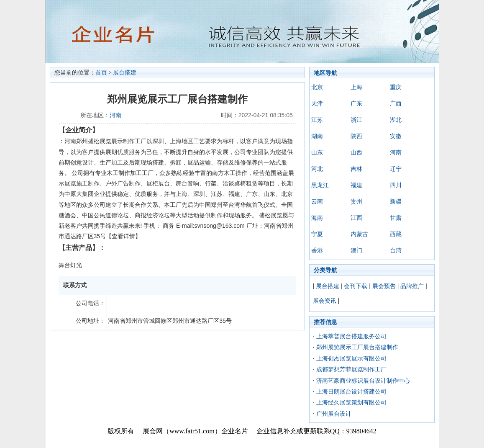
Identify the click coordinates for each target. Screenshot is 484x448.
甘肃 (396, 218)
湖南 (317, 136)
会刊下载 (356, 286)
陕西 (356, 136)
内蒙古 (359, 234)
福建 (356, 185)
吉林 (356, 169)
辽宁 (396, 169)
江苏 (317, 120)
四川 (396, 185)
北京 (317, 87)
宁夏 (317, 234)
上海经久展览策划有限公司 (351, 402)
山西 (356, 152)
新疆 (396, 201)
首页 (101, 73)
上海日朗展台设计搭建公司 (351, 391)
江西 (356, 218)
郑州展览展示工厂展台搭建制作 (357, 347)
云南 (317, 201)
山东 (317, 152)
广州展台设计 (334, 414)
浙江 (356, 120)
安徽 (396, 136)
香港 (317, 250)
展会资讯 (325, 301)
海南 (317, 218)
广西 (396, 103)
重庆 (396, 87)
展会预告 (384, 286)
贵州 (356, 201)
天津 (317, 103)
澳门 (356, 250)
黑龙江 (320, 185)
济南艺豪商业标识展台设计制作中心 (363, 381)
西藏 (396, 234)
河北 (317, 169)
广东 (356, 103)
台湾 (396, 250)
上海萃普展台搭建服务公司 (351, 336)
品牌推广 (412, 286)
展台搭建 (125, 73)
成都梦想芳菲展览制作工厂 (351, 369)
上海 (356, 87)
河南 (115, 115)
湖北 (396, 120)
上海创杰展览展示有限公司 (351, 358)
